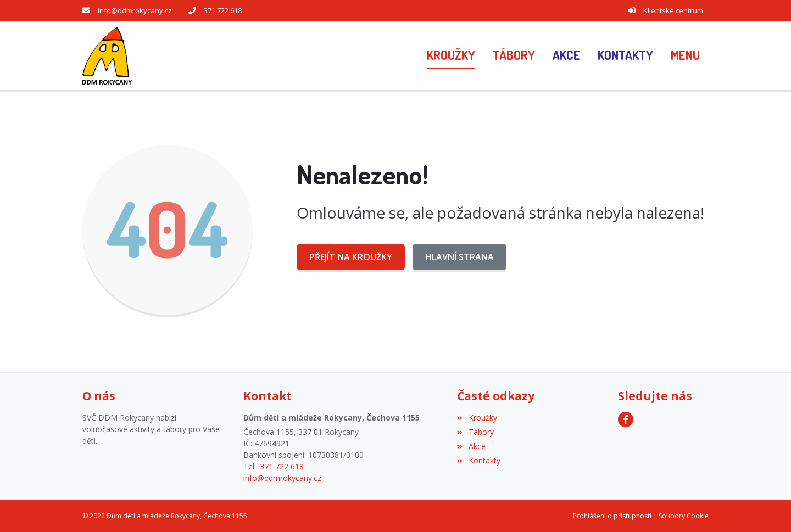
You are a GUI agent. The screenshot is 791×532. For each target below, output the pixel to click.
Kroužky (477, 418)
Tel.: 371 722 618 (274, 466)
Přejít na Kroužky (351, 257)
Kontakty (478, 460)
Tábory (475, 432)
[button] (685, 55)
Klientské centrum (673, 10)
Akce (471, 446)
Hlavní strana (459, 257)
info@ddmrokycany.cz (135, 10)
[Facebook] (626, 419)
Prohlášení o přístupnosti (612, 516)
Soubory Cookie (684, 516)
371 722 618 (223, 10)
